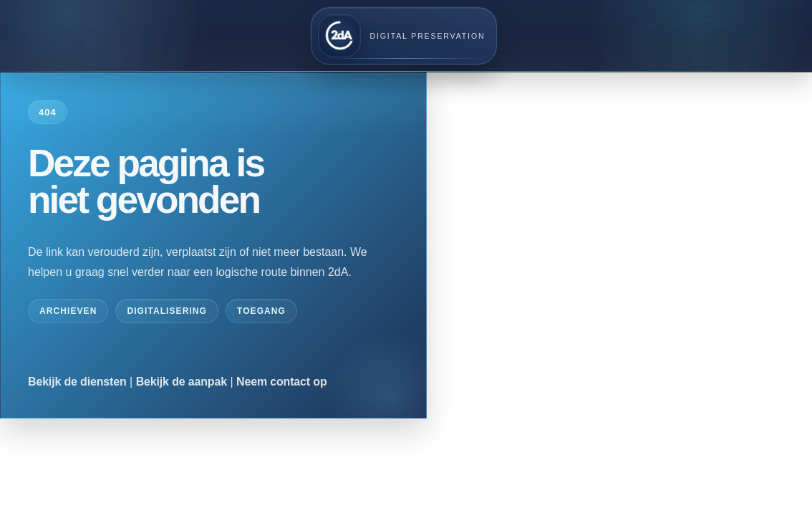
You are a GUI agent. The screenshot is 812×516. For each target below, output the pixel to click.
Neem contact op (282, 382)
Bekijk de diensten (77, 382)
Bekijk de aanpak (182, 382)
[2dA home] (404, 36)
